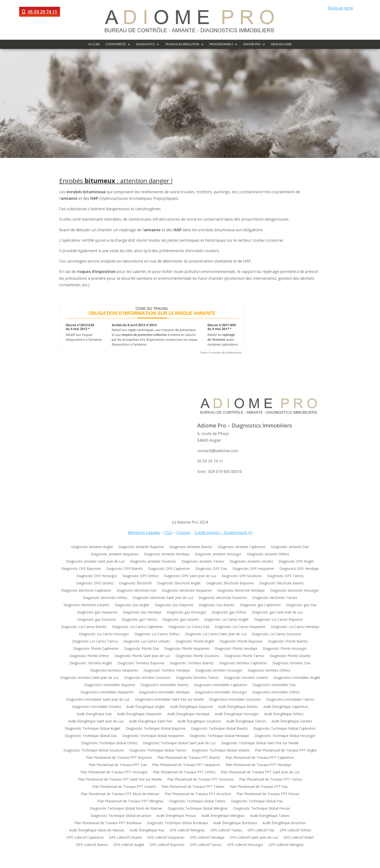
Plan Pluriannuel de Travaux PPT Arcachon (198, 794)
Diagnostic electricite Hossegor (294, 591)
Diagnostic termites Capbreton (243, 663)
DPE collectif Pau (261, 830)
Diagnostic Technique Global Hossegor (285, 736)
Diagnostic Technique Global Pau (257, 801)
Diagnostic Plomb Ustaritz (290, 656)
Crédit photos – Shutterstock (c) (223, 533)
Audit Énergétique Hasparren (139, 714)
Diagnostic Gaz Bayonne (174, 605)
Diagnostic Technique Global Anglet (93, 729)
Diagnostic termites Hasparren (114, 671)
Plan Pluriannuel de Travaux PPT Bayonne (119, 758)
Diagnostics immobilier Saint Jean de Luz (98, 700)
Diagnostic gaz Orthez (229, 612)
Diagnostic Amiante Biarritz (191, 547)
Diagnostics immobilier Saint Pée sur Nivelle (169, 700)
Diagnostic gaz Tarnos (139, 620)
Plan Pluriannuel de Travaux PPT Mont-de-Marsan (120, 794)
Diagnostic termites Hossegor (219, 671)
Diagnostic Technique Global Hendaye (219, 736)
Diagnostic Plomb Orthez (89, 656)
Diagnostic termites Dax (291, 663)
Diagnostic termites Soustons (147, 678)
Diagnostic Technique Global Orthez (109, 743)
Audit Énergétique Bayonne (191, 707)
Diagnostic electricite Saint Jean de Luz (163, 598)
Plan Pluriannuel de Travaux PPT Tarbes (193, 787)
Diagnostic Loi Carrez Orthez (157, 634)
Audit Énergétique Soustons (199, 721)
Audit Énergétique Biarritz (238, 707)
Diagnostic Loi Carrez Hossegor (104, 634)
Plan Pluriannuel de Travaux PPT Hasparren (186, 765)
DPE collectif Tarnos (206, 845)
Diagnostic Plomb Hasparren (187, 649)
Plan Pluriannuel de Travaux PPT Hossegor (114, 772)
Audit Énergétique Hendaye (188, 714)
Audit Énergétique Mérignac (223, 816)
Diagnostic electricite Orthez (105, 598)
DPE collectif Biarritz (92, 845)
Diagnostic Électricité (135, 583)
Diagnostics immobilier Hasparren (107, 692)
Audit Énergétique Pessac (176, 816)
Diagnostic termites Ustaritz (246, 678)
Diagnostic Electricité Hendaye (241, 591)
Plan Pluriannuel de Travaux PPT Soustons (201, 780)
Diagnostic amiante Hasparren (115, 554)
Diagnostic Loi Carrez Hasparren (240, 627)
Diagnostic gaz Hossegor (186, 612)
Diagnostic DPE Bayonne (81, 569)
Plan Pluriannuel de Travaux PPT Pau (259, 787)
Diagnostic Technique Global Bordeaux (177, 823)
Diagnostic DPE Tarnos (285, 576)
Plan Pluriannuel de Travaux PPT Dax (118, 765)
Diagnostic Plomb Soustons (197, 656)
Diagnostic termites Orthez (269, 671)
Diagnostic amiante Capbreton (242, 547)
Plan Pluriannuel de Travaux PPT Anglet (286, 751)
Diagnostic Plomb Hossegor (285, 649)
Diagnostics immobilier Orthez (276, 692)
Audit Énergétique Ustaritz (292, 721)
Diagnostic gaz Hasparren (97, 612)
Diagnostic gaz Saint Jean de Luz (277, 612)
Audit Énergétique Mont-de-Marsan (97, 830)
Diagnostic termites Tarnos (197, 678)
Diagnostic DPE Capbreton (169, 569)
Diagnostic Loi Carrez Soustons (277, 634)
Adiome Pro (252, 44)
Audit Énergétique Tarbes (270, 816)
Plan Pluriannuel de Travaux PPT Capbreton (260, 758)
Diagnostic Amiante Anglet (92, 547)
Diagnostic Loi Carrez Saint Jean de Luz (216, 634)
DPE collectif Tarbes (226, 830)
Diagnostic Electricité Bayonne (230, 583)
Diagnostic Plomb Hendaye (236, 649)
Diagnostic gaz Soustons (97, 620)
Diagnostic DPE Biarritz (124, 569)
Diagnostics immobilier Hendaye (164, 692)
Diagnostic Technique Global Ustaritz (221, 751)
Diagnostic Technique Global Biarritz (219, 729)
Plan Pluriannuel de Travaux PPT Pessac (268, 794)
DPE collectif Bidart (299, 838)
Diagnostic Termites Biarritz (192, 663)
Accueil (94, 44)
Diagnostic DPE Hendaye (299, 569)
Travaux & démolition (182, 44)
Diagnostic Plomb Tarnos (244, 656)
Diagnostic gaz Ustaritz (181, 620)
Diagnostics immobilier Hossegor (221, 692)
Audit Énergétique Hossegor (237, 714)
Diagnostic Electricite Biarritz (281, 583)
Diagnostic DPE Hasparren (253, 569)
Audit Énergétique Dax (94, 714)
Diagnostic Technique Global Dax (91, 736)
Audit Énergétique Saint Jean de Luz (96, 721)
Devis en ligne (340, 8)
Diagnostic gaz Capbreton (260, 605)
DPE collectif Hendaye (207, 838)
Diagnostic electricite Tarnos (275, 598)
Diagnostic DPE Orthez (140, 576)
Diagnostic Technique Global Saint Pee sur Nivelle (260, 743)
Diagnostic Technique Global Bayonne (156, 729)
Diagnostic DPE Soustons (242, 576)
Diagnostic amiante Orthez (268, 554)
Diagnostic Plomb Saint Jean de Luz (142, 656)
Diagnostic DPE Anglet (296, 562)
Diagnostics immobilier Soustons (235, 700)
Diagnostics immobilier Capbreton (221, 685)
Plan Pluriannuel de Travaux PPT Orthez (184, 772)
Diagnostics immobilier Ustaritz (96, 707)
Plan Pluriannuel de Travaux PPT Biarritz (189, 758)
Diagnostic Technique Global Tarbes (197, 801)
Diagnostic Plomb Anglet (195, 642)
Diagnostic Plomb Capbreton (96, 649)
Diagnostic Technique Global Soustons (94, 751)
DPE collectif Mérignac (187, 830)
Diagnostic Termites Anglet (91, 663)
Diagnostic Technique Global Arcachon (121, 816)
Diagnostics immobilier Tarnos (290, 700)
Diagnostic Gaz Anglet (132, 605)
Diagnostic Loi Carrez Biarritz (84, 627)
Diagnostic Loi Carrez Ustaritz (147, 642)
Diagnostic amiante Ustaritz (251, 562)
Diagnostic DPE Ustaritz (95, 583)
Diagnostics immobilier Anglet (297, 678)
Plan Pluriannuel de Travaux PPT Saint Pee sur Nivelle (120, 780)
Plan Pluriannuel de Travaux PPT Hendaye (258, 765)
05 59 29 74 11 (42, 12)
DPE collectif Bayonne (167, 845)
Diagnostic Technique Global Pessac (262, 809)
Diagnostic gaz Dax (301, 605)
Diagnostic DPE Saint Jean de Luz (190, 576)
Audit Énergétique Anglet (146, 707)
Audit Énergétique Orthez (284, 714)
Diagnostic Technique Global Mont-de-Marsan (126, 809)
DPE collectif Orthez (295, 830)
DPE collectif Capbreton (85, 838)
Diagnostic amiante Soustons (153, 562)
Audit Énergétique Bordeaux (235, 823)
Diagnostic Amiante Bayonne (141, 547)
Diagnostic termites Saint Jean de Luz (89, 678)
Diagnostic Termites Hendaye (167, 671)
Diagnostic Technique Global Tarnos (158, 751)
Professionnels (221, 44)
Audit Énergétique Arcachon (284, 823)
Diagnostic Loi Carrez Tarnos (95, 642)
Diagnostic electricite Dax (137, 591)
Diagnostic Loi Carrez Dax (189, 627)
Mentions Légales (144, 533)
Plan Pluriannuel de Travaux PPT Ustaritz (124, 787)
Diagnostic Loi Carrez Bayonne (278, 620)
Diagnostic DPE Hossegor (97, 576)
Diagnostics (145, 44)
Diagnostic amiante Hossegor (218, 554)
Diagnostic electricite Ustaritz (86, 605)
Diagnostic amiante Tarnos (203, 562)
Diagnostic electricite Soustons (223, 598)
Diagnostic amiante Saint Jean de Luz (95, 562)
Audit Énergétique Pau (147, 830)
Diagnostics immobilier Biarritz (165, 685)
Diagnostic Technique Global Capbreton (284, 729)
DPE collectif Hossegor (245, 845)
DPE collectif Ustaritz (126, 838)
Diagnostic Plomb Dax (141, 649)
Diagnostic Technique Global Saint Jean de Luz (179, 743)
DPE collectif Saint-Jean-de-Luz (254, 838)
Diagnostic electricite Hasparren (187, 591)
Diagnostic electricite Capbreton (86, 591)
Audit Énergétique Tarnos (246, 721)
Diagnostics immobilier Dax (274, 685)
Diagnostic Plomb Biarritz (288, 642)
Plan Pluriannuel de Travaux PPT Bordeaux (108, 823)
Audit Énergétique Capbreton (286, 707)
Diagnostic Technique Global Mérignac (198, 809)
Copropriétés (116, 44)
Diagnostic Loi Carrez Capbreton (138, 627)
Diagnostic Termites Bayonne (141, 663)
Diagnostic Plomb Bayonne (241, 642)
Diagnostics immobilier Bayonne (110, 685)
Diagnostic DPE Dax (211, 569)
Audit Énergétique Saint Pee (151, 721)
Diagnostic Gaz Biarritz (217, 605)
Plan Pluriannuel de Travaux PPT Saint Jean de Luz (260, 772)
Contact (183, 533)
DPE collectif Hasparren (166, 838)
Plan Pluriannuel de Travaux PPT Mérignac (130, 801)
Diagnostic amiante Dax (290, 547)
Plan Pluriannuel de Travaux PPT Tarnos (271, 780)
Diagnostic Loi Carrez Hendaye (295, 627)
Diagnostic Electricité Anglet (179, 583)
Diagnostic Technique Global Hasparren (153, 736)
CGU (168, 533)
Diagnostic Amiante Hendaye (167, 554)
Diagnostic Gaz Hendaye (142, 612)
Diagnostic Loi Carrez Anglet (226, 620)
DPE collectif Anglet (129, 845)
